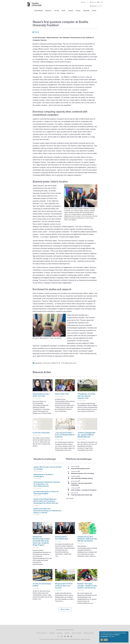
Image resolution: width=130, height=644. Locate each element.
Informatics (47, 363)
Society (57, 10)
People (78, 10)
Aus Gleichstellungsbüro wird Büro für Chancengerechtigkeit (46, 493)
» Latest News (38, 10)
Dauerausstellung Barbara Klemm (80, 469)
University (86, 10)
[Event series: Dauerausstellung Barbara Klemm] (78, 467)
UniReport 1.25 (56, 363)
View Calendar (70, 498)
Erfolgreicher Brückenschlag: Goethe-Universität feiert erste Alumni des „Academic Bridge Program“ (41, 541)
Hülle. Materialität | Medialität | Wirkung (82, 478)
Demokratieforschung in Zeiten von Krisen (41, 395)
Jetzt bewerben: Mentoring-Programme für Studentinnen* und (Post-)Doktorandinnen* (47, 484)
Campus (71, 10)
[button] (65, 609)
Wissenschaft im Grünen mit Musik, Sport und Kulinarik (64, 586)
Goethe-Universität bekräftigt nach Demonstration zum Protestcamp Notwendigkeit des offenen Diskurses (46, 501)
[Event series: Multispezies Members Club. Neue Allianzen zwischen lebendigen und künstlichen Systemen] (79, 472)
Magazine (84, 2)
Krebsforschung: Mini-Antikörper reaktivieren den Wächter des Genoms (87, 539)
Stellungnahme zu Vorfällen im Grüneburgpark (43, 475)
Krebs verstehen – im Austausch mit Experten (84, 490)
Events (94, 10)
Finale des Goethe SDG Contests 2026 (82, 495)
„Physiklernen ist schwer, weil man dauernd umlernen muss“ (86, 396)
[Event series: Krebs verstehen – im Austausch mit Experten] (79, 488)
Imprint (66, 639)
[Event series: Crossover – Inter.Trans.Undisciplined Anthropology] (79, 481)
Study (64, 10)
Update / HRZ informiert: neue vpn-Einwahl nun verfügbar (47, 468)
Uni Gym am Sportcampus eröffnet (42, 585)
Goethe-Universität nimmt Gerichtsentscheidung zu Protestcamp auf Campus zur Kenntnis (47, 511)
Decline (106, 640)
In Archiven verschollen (41, 433)
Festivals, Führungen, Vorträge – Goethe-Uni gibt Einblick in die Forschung (87, 586)
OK (102, 640)
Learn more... (112, 636)
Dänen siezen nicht (62, 394)
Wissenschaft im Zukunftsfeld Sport (62, 538)
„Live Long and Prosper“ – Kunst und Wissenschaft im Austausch (65, 435)
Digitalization (38, 363)
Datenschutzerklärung (74, 639)
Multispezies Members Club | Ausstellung (83, 473)
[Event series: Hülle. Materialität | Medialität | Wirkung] (79, 476)
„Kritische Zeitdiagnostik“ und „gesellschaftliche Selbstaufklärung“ (87, 435)
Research (48, 10)
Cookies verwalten (86, 639)
